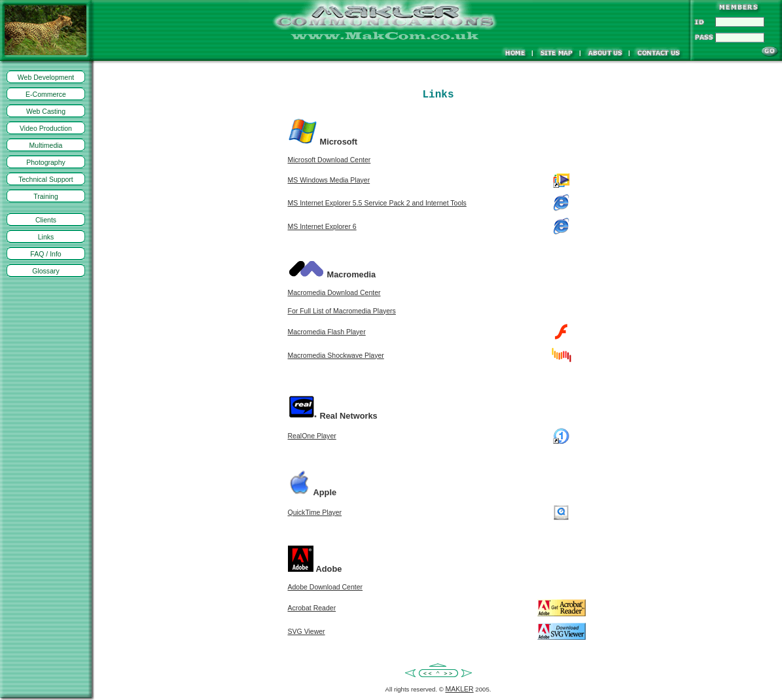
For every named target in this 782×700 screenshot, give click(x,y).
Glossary (46, 271)
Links (46, 237)
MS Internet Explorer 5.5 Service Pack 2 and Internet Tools (377, 203)
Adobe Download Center (326, 587)
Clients (46, 220)
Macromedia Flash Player (327, 332)
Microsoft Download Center (329, 160)
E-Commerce (46, 94)
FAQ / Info (45, 254)
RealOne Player (312, 436)
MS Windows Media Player (329, 180)
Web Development (46, 77)
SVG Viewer (307, 631)
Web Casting (46, 111)
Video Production (46, 128)
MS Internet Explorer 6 (322, 226)
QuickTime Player (315, 512)
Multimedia (46, 145)
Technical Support (46, 179)
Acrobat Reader (312, 608)
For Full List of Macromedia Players (342, 311)
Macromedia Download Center (334, 292)
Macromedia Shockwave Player (336, 355)
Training (46, 196)
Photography (46, 162)
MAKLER (459, 689)
